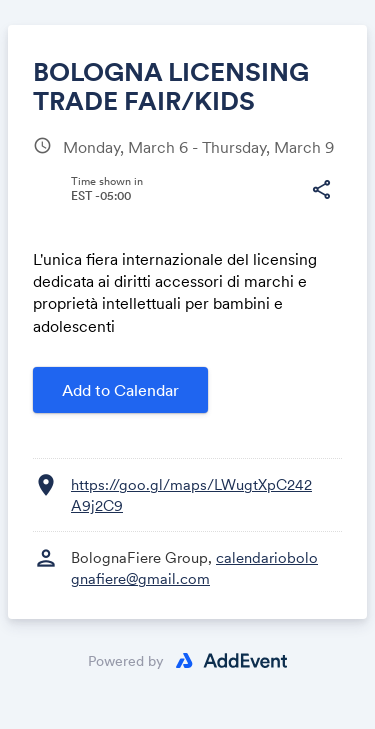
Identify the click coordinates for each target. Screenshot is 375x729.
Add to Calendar (120, 390)
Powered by (126, 661)
